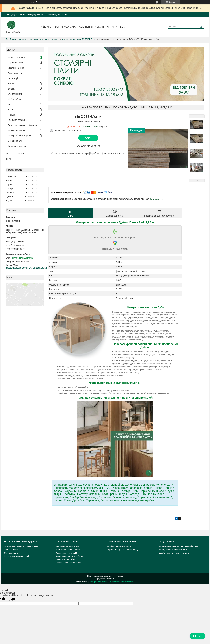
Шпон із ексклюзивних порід (17, 556)
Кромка (12, 84)
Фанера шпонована (50, 39)
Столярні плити (16, 94)
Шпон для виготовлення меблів (173, 550)
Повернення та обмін (91, 27)
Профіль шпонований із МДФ (69, 563)
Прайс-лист (46, 27)
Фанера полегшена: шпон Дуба (145, 307)
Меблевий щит (15, 99)
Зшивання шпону (16, 130)
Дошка (11, 89)
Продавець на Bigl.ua (105, 579)
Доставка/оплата (65, 27)
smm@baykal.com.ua (22, 258)
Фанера (34, 39)
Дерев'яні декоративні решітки (23, 125)
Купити (88, 138)
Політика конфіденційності (124, 582)
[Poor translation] (11, 599)
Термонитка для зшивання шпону (123, 550)
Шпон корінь (14, 78)
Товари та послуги (19, 39)
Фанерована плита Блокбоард (70, 556)
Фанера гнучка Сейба (66, 559)
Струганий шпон (16, 63)
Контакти (112, 27)
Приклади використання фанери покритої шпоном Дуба (115, 398)
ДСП (10, 104)
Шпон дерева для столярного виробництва (178, 546)
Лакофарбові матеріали (20, 136)
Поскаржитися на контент (100, 582)
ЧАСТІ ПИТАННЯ (15, 153)
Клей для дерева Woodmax (120, 546)
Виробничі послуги (17, 146)
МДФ (10, 110)
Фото (8, 159)
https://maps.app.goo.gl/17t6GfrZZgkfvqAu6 (26, 268)
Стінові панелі (15, 141)
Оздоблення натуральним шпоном (175, 553)
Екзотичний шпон (17, 68)
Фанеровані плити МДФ (67, 553)
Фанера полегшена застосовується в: (115, 383)
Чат (197, 636)
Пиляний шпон (15, 73)
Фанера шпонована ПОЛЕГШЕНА (78, 39)
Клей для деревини (18, 120)
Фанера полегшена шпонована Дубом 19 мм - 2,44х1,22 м (115, 222)
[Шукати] (201, 27)
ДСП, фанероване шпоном (68, 550)
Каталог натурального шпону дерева (21, 546)
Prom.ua (119, 576)
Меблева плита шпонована (68, 546)
